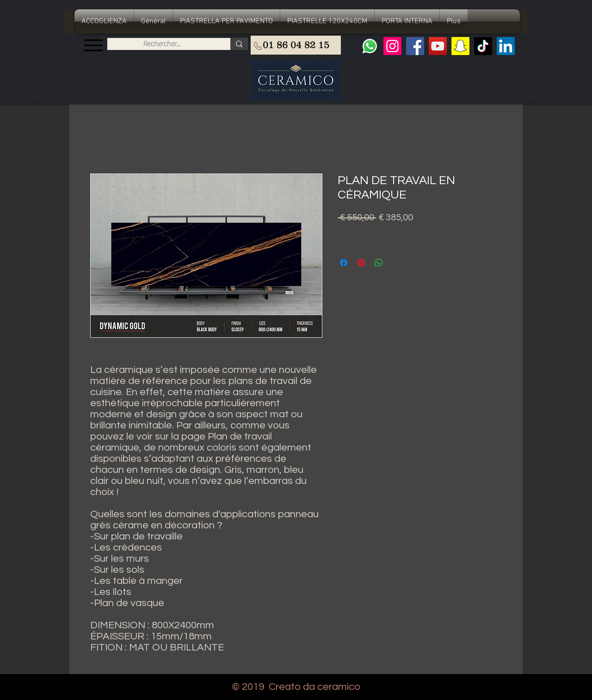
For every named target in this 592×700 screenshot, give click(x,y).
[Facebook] (415, 46)
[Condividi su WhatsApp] (379, 263)
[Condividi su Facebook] (344, 263)
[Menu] (93, 45)
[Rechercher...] (162, 44)
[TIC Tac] (483, 46)
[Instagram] (392, 46)
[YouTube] (438, 46)
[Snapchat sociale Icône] (460, 46)
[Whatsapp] (370, 46)
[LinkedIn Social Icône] (506, 46)
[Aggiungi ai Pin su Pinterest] (361, 263)
